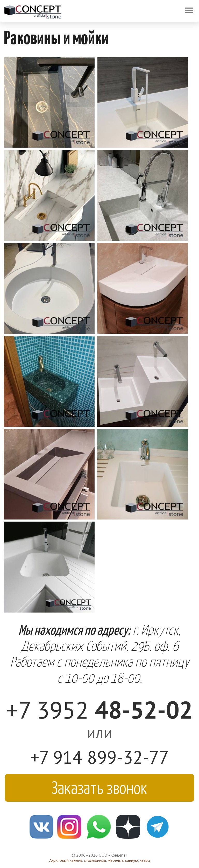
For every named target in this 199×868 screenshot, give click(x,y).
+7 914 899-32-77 (100, 757)
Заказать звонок (99, 787)
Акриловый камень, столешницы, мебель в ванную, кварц (99, 860)
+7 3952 (99, 710)
